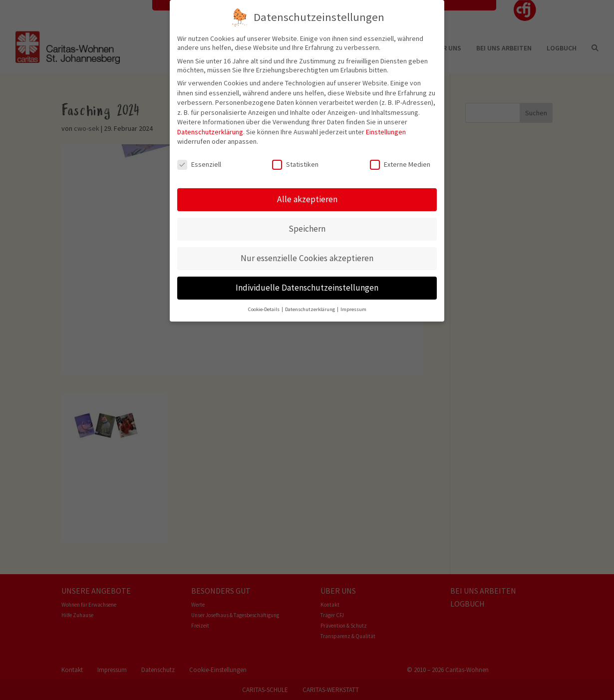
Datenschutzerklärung (210, 131)
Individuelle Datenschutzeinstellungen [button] (307, 287)
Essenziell (199, 164)
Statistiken (295, 164)
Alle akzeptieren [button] (307, 198)
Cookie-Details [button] (264, 308)
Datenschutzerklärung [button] (310, 308)
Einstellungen (386, 131)
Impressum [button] (353, 308)
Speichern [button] (307, 228)
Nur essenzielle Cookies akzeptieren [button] (307, 257)
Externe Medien (400, 164)
